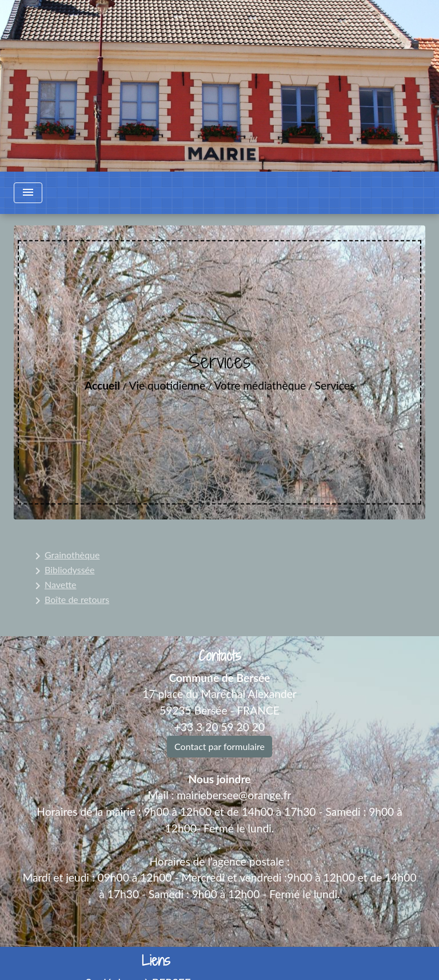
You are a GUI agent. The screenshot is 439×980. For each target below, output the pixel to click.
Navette (54, 586)
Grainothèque (65, 556)
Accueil (102, 385)
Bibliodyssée (63, 571)
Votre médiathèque (260, 385)
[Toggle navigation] (28, 193)
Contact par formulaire (219, 746)
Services (335, 385)
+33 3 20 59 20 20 (219, 727)
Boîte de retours (70, 601)
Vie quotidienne (167, 385)
